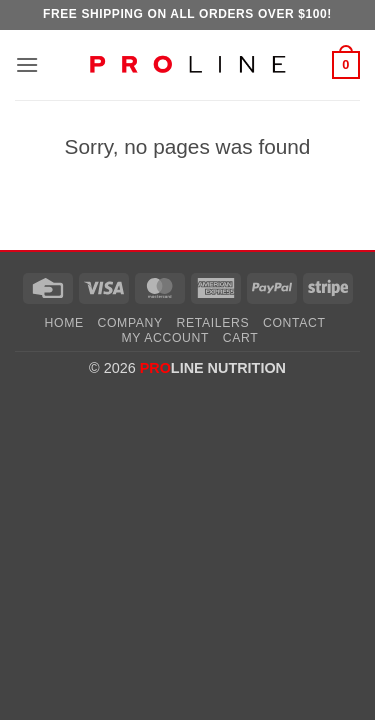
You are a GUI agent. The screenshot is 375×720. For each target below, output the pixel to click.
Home (64, 323)
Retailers (213, 323)
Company (130, 323)
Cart (241, 338)
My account (165, 338)
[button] (27, 64)
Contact (294, 323)
